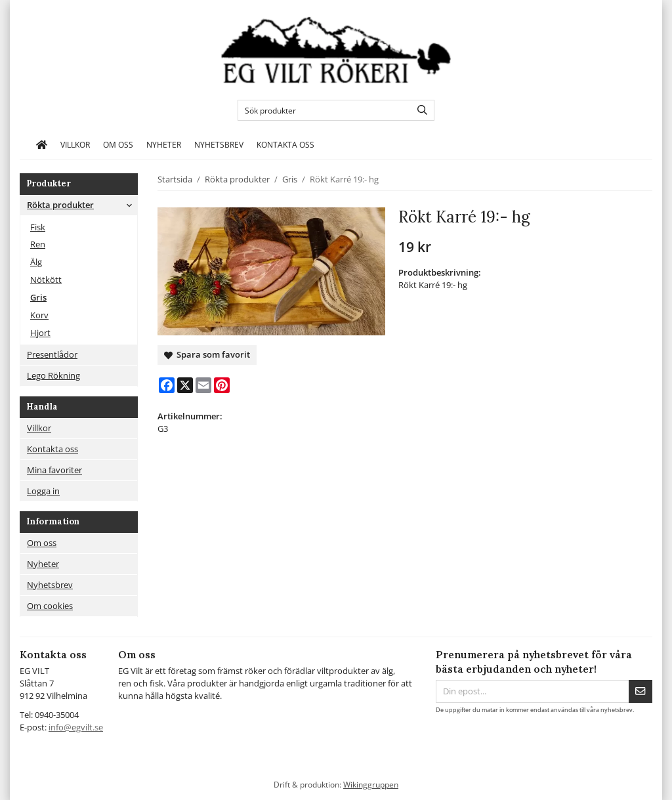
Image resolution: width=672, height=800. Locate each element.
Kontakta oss (285, 144)
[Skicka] (640, 691)
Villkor (75, 144)
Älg (36, 262)
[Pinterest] (222, 385)
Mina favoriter (54, 470)
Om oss (118, 144)
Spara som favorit (207, 354)
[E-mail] (203, 385)
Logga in (43, 491)
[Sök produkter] (321, 110)
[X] (185, 385)
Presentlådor (52, 354)
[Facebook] (167, 385)
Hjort (40, 333)
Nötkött (46, 280)
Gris (38, 297)
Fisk (38, 227)
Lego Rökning (53, 375)
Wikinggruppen (371, 784)
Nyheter (164, 144)
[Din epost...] (532, 691)
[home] (42, 145)
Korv (39, 315)
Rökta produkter (82, 205)
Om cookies (50, 606)
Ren (38, 244)
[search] (419, 110)
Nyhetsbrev (219, 144)
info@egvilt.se (76, 727)
